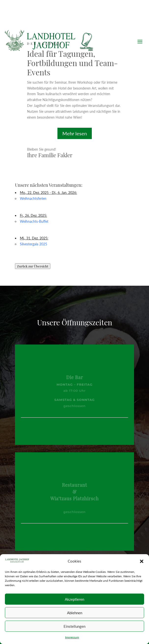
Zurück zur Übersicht (33, 266)
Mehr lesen (75, 133)
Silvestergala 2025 (34, 244)
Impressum (72, 637)
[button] (142, 561)
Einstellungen (74, 626)
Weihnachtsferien (33, 198)
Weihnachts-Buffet (34, 221)
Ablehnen (75, 613)
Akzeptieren (74, 599)
